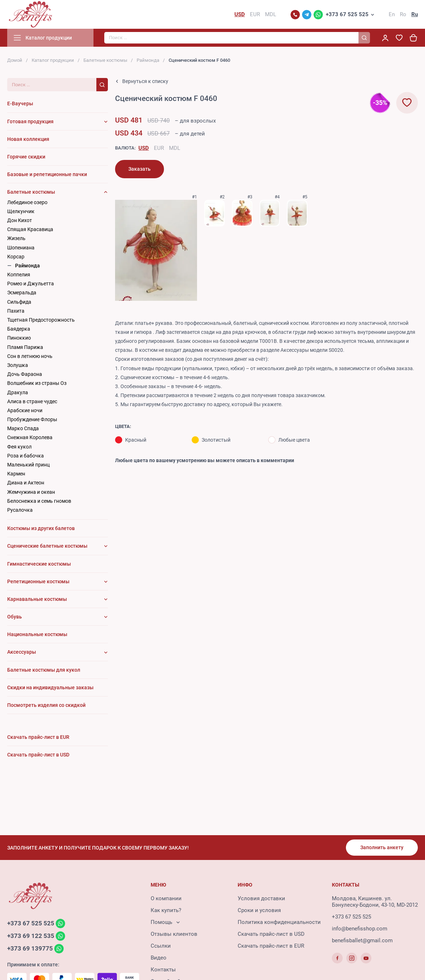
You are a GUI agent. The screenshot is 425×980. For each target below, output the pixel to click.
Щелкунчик (21, 211)
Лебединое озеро (27, 202)
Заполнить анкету (382, 847)
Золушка (18, 365)
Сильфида (19, 302)
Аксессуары (22, 652)
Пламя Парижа (25, 347)
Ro (403, 14)
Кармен (16, 474)
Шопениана (21, 248)
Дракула (18, 392)
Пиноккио (19, 338)
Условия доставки (261, 898)
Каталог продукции (53, 60)
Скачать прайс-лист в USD (271, 934)
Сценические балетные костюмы (47, 546)
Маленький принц (28, 465)
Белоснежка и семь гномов (39, 501)
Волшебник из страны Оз (37, 383)
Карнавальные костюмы (37, 599)
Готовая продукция (30, 121)
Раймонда (148, 60)
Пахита (16, 311)
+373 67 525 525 (347, 14)
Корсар (16, 257)
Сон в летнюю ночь (30, 356)
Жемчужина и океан (31, 492)
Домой (15, 60)
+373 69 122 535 (31, 936)
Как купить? (166, 910)
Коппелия (19, 275)
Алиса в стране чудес (32, 401)
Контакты (163, 970)
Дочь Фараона (25, 374)
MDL (175, 148)
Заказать (140, 169)
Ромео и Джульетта (31, 284)
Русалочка (20, 510)
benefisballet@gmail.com (362, 940)
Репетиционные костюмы (38, 581)
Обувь (15, 617)
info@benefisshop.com (360, 929)
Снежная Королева (30, 437)
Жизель (16, 238)
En (392, 14)
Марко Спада (23, 428)
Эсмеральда (22, 293)
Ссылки (161, 946)
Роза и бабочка (26, 456)
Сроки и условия (259, 910)
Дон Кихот (20, 220)
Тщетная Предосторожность (41, 320)
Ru (415, 14)
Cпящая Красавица (30, 229)
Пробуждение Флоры (32, 419)
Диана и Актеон (26, 483)
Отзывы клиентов (174, 934)
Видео (159, 958)
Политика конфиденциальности (279, 922)
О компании (166, 898)
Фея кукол (19, 447)
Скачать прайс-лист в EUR (271, 946)
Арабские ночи (25, 410)
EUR (159, 148)
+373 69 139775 (30, 948)
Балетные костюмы (105, 60)
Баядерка (19, 329)
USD (144, 148)
